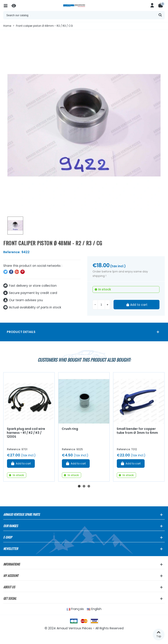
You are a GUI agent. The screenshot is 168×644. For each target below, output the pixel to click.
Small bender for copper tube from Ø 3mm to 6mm (137, 431)
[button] (79, 486)
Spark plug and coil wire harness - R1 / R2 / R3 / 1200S (26, 433)
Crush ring (70, 429)
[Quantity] (101, 305)
